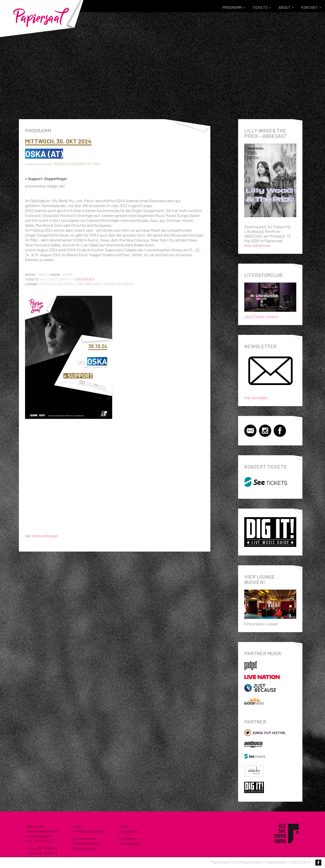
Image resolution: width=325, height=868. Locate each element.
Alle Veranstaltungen (41, 536)
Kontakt (311, 7)
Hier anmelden (256, 398)
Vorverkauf (85, 279)
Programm (234, 7)
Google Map (129, 831)
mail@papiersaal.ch (89, 831)
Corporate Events (87, 843)
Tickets (262, 7)
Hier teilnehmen (257, 245)
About (286, 7)
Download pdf (130, 843)
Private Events (85, 848)
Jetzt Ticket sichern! (270, 300)
